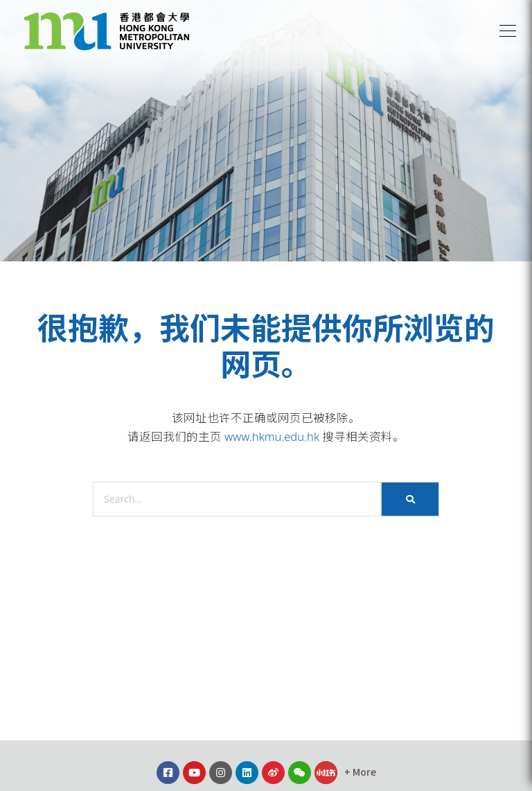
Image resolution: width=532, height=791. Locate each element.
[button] (508, 31)
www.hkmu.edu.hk (272, 436)
